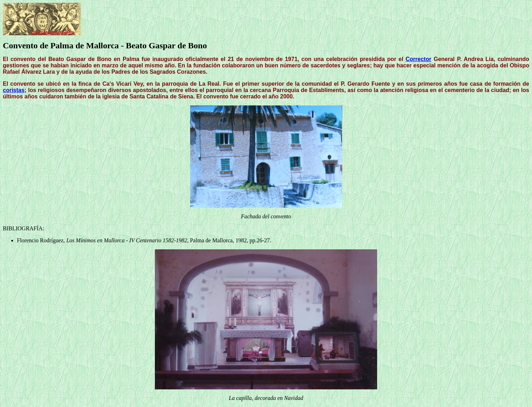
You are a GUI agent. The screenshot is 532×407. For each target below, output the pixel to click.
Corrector (419, 59)
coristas (14, 90)
